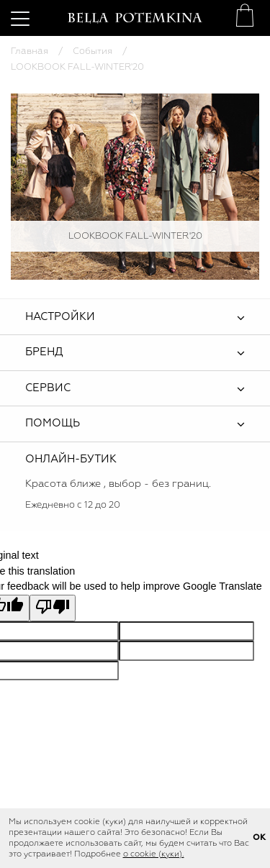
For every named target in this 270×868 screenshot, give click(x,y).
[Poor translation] (53, 608)
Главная (30, 51)
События (93, 51)
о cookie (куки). (154, 854)
